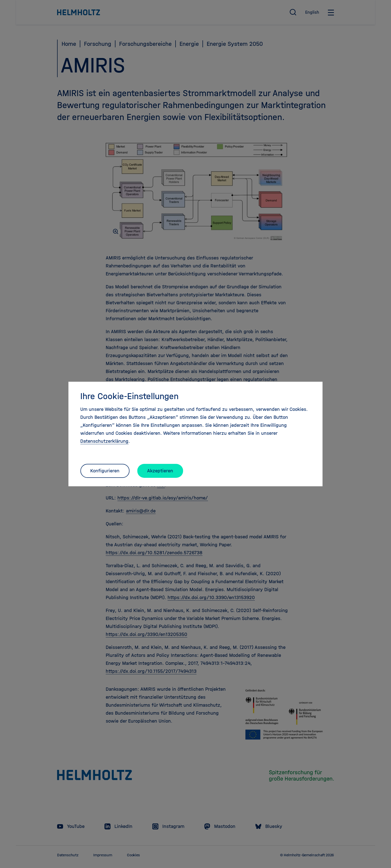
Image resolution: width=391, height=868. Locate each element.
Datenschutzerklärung (104, 441)
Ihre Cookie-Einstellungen (129, 396)
